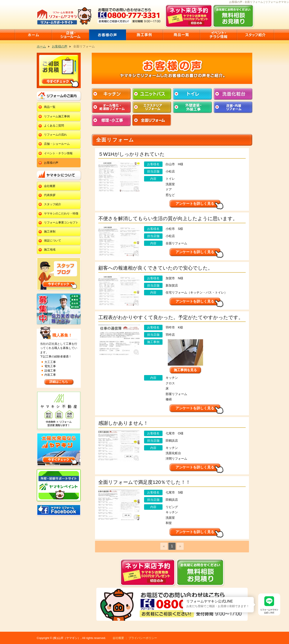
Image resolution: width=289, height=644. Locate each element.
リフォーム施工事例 (57, 116)
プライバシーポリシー (143, 638)
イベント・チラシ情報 (58, 153)
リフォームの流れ (55, 135)
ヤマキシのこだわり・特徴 (61, 213)
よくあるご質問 (54, 126)
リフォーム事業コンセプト (61, 222)
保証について (53, 240)
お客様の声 (60, 46)
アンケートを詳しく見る (195, 204)
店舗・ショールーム (57, 144)
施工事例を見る (185, 370)
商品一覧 (50, 107)
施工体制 (50, 231)
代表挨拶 (50, 195)
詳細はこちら (59, 382)
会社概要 (50, 186)
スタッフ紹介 (53, 204)
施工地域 (50, 249)
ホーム (41, 46)
